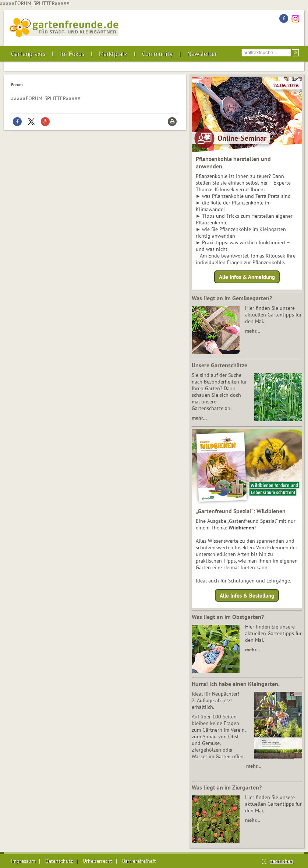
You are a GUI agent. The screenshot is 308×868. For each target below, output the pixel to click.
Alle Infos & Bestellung (247, 595)
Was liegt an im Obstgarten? (228, 617)
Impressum (23, 861)
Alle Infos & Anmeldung (247, 277)
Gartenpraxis (28, 54)
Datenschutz (59, 861)
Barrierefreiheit (139, 861)
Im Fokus (72, 54)
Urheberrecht (98, 861)
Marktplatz (113, 54)
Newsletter (202, 54)
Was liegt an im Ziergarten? (227, 787)
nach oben (282, 861)
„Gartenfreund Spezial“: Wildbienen (241, 511)
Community (157, 54)
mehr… (253, 331)
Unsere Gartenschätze (220, 365)
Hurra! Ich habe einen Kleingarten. (236, 684)
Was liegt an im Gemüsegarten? (232, 298)
